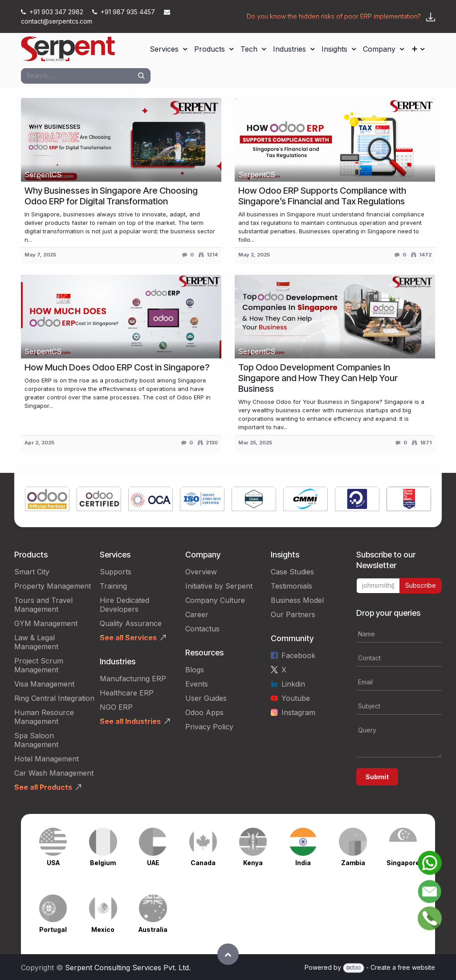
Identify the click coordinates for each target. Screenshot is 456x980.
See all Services (128, 638)
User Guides (206, 698)
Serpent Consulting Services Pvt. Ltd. (128, 968)
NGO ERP (116, 707)
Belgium (103, 863)
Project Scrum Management (39, 665)
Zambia (353, 863)
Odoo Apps (204, 712)
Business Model (297, 600)
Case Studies (292, 572)
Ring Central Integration (54, 698)
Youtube (296, 698)
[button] (228, 954)
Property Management (53, 586)
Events (197, 684)
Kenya (253, 863)
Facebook (298, 655)
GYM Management (46, 623)
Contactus (202, 629)
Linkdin (293, 684)
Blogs (195, 670)
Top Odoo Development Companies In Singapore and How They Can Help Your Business (318, 378)
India (303, 863)
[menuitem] (168, 49)
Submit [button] (377, 777)
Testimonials (291, 586)
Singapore (403, 863)
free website (416, 967)
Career (197, 614)
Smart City (32, 572)
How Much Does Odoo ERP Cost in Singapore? (117, 367)
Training (113, 586)
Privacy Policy (209, 727)
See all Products (43, 787)
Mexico (103, 929)
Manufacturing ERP (133, 679)
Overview (201, 572)
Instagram (298, 712)
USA (53, 863)
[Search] (141, 76)
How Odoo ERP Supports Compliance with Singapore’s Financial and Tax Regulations (322, 196)
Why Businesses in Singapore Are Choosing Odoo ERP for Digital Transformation (111, 196)
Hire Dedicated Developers (124, 605)
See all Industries (130, 721)
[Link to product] (47, 500)
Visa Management (44, 684)
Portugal (53, 929)
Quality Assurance (131, 623)
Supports (116, 572)
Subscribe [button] (421, 585)
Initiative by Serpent (219, 586)
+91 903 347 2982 (53, 12)
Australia (153, 929)
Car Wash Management (54, 773)
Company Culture (215, 600)
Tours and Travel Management (43, 605)
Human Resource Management (44, 717)
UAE (153, 863)
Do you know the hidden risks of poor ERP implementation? (334, 16)
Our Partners (293, 614)
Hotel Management (47, 759)
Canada (203, 863)
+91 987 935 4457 (124, 12)
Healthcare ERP (127, 693)
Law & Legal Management (36, 642)
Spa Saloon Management (36, 740)
